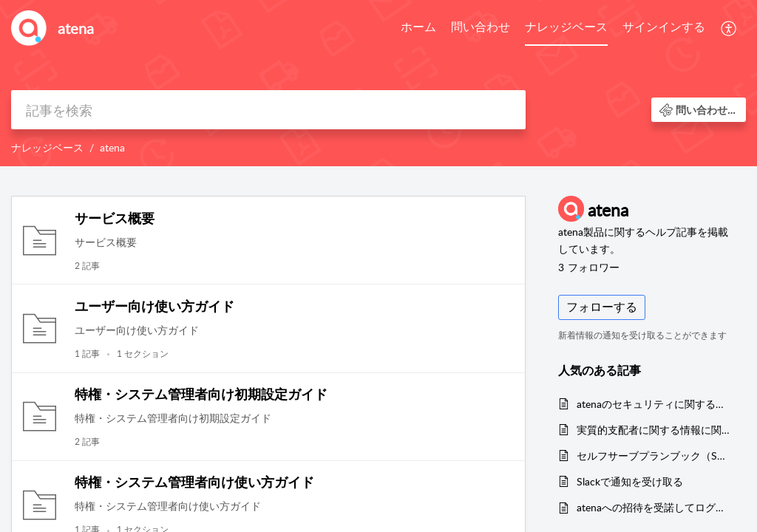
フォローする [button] (602, 307)
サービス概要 (115, 218)
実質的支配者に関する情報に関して (654, 430)
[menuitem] (418, 28)
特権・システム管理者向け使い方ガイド (194, 482)
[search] (268, 110)
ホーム (418, 27)
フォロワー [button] (589, 267)
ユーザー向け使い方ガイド (155, 306)
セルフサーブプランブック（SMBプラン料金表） (654, 456)
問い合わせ (481, 27)
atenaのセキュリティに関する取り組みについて (654, 404)
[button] (729, 28)
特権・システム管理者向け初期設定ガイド (201, 394)
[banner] (378, 83)
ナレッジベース (566, 27)
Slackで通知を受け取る (630, 481)
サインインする (664, 27)
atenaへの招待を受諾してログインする (654, 507)
